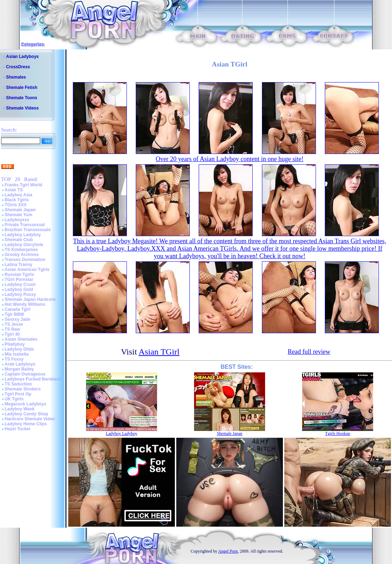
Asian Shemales (21, 339)
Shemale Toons (22, 98)
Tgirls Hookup (338, 433)
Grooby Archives (22, 255)
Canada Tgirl (18, 309)
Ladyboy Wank (20, 409)
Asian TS (14, 190)
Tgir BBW (14, 314)
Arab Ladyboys (20, 364)
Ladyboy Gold (19, 289)
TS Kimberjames (21, 250)
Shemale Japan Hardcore (30, 299)
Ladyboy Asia (18, 195)
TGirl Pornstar (19, 280)
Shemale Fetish (22, 87)
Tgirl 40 (12, 334)
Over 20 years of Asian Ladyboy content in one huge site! (230, 159)
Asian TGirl (159, 352)
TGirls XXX (16, 205)
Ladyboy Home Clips (26, 424)
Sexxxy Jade (17, 319)
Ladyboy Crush (20, 284)
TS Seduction (18, 384)
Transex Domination (25, 260)
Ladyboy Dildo (19, 349)
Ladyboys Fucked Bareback (33, 379)
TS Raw (12, 329)
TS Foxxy (14, 359)
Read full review (309, 352)
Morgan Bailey (19, 369)
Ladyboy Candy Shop (26, 414)
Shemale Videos (22, 108)
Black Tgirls (17, 200)
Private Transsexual (25, 225)
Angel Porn (228, 551)
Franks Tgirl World (23, 185)
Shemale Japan (20, 210)
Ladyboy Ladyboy (23, 235)
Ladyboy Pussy (20, 294)
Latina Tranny (18, 265)
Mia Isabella (17, 354)
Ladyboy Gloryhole (24, 245)
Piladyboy (15, 344)
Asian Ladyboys (22, 57)
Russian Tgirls (19, 275)
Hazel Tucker (18, 429)
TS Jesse (14, 324)
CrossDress (18, 67)
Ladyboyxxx (17, 220)
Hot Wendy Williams (25, 304)
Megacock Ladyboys (25, 404)
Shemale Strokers (23, 389)
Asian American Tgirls (27, 270)
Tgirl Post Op (18, 394)
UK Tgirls (14, 399)
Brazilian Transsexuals (28, 230)
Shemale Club (19, 240)
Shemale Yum (18, 215)
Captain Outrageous (25, 374)
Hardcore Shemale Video (30, 419)
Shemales (16, 77)
